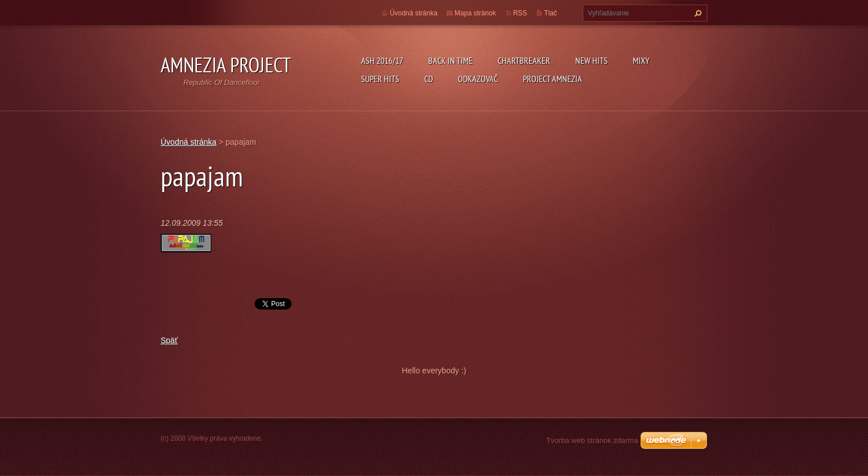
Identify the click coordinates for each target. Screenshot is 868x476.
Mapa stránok (475, 13)
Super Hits (380, 79)
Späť (169, 340)
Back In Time (451, 60)
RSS (520, 13)
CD (429, 79)
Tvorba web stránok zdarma (592, 440)
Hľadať (697, 13)
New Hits (591, 60)
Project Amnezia (552, 79)
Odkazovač (478, 79)
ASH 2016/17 (382, 60)
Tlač (550, 13)
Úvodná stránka (413, 13)
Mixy (641, 60)
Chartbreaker (524, 60)
